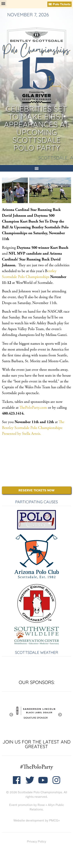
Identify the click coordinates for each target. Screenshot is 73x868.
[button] (3, 3)
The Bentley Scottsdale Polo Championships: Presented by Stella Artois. (33, 428)
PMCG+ (54, 820)
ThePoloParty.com (34, 408)
